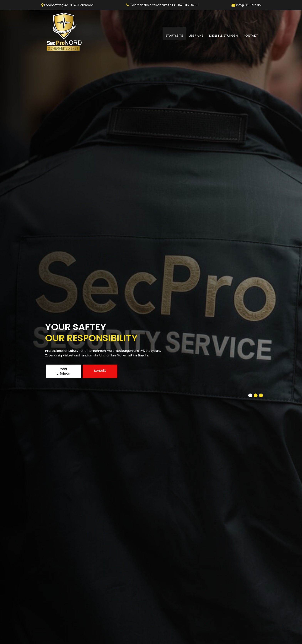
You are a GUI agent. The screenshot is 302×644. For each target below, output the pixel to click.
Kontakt (251, 36)
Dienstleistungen (223, 36)
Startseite (176, 36)
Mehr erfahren (63, 371)
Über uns (196, 36)
